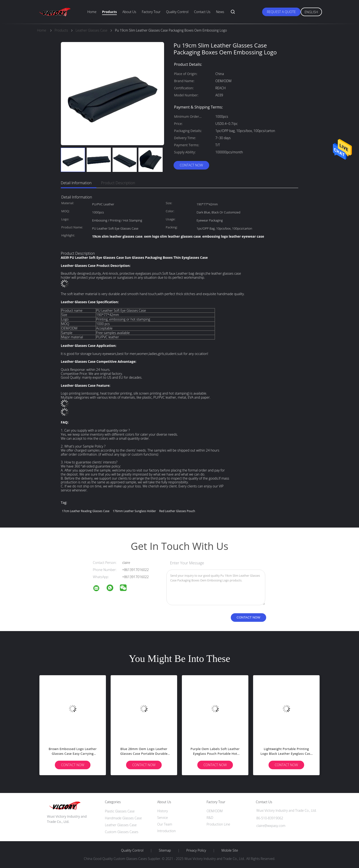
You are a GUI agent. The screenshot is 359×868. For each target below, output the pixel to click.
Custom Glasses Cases (122, 832)
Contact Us (202, 12)
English (311, 12)
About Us (129, 12)
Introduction (166, 831)
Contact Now (191, 165)
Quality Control (177, 12)
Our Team (165, 824)
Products (109, 12)
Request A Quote (281, 12)
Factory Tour (151, 12)
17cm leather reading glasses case (86, 511)
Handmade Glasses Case (123, 818)
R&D (210, 818)
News (220, 12)
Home (92, 12)
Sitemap (165, 850)
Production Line (218, 824)
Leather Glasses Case (121, 825)
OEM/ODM (215, 811)
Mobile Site (230, 850)
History (163, 811)
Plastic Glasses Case (120, 811)
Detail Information (76, 183)
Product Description (118, 183)
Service (163, 818)
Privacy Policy (196, 850)
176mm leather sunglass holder (134, 511)
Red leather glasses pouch (177, 511)
